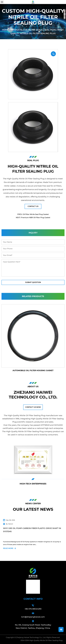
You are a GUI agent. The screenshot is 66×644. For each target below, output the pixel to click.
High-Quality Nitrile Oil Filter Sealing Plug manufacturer (33, 415)
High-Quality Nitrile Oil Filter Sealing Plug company (29, 431)
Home (5, 30)
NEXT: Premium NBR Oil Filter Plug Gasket (33, 218)
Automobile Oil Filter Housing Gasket (33, 370)
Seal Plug (50, 30)
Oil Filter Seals (33, 30)
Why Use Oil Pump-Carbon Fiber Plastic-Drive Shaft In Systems (32, 530)
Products (16, 30)
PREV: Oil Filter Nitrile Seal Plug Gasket (33, 214)
